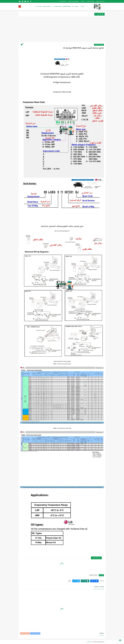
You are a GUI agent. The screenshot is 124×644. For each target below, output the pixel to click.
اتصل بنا (83, 1)
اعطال (77, 6)
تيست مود (39, 6)
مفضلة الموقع (67, 6)
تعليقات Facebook (35, 633)
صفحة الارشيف (63, 1)
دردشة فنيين (90, 642)
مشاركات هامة (47, 6)
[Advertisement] (62, 30)
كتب (73, 6)
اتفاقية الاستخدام (90, 1)
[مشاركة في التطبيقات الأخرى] (70, 581)
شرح (83, 6)
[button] (94, 581)
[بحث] (20, 6)
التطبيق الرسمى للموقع (74, 1)
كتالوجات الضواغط (99, 45)
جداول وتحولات (58, 6)
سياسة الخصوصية (100, 1)
